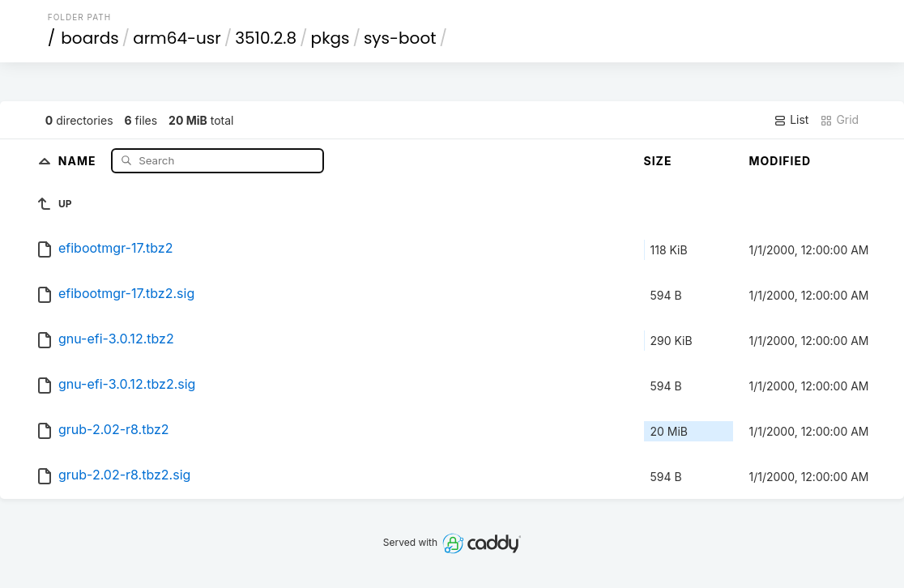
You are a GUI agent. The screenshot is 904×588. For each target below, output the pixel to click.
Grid (839, 120)
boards (90, 38)
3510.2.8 (266, 38)
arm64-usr (177, 38)
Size (658, 161)
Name (79, 160)
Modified (780, 161)
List (791, 120)
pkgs (330, 38)
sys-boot (400, 38)
